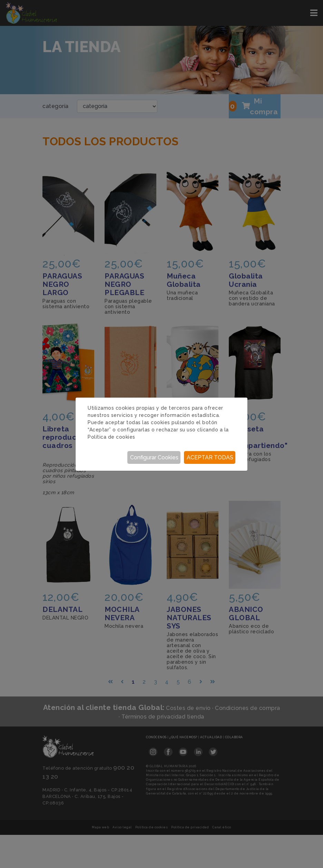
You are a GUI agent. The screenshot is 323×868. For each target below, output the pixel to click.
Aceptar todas (210, 457)
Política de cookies (111, 437)
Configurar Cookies (154, 457)
